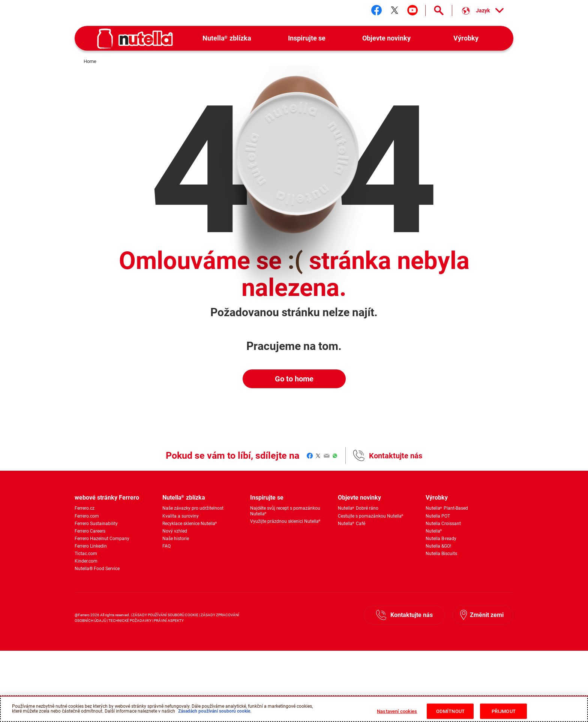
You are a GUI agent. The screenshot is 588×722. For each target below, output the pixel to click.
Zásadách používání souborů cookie (214, 715)
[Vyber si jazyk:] (483, 11)
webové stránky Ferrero (107, 498)
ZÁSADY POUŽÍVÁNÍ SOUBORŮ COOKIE (166, 615)
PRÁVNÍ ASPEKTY (169, 621)
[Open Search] (439, 11)
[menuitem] (227, 38)
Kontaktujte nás (396, 456)
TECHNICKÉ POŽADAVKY (130, 621)
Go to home (294, 379)
